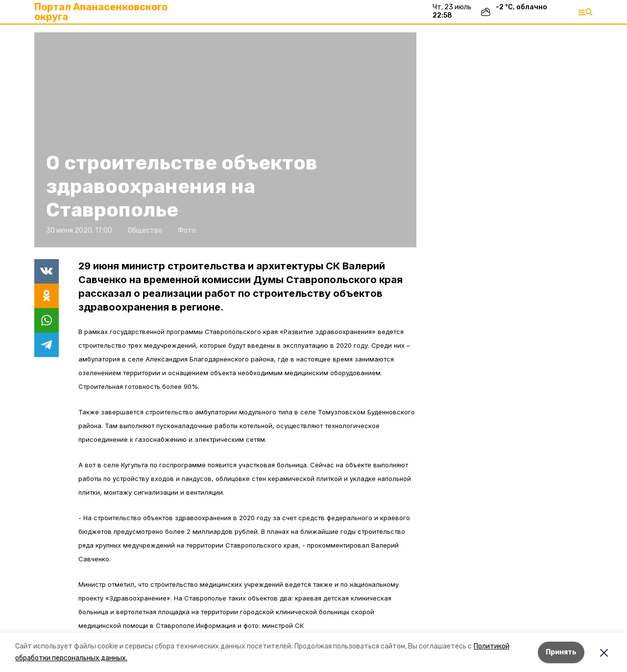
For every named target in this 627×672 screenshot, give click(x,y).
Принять (561, 652)
